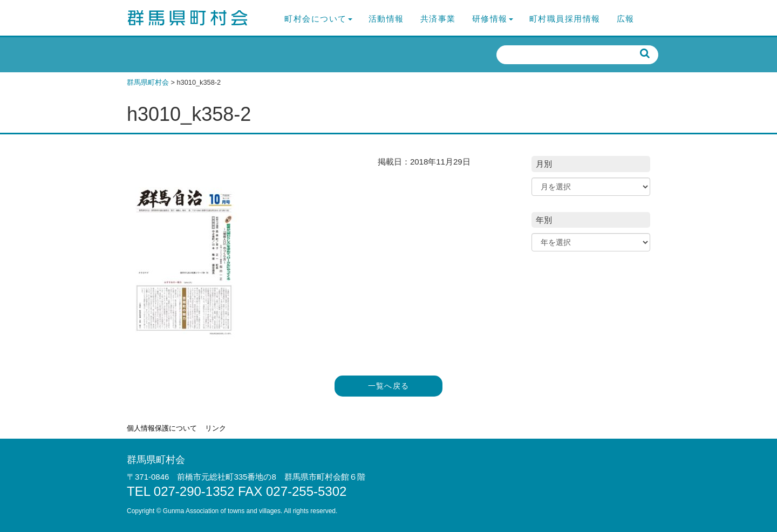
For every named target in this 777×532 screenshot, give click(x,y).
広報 (626, 19)
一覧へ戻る (389, 386)
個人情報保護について (162, 428)
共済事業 (438, 19)
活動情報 (386, 19)
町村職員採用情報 (565, 19)
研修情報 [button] (493, 19)
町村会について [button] (318, 19)
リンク (216, 428)
